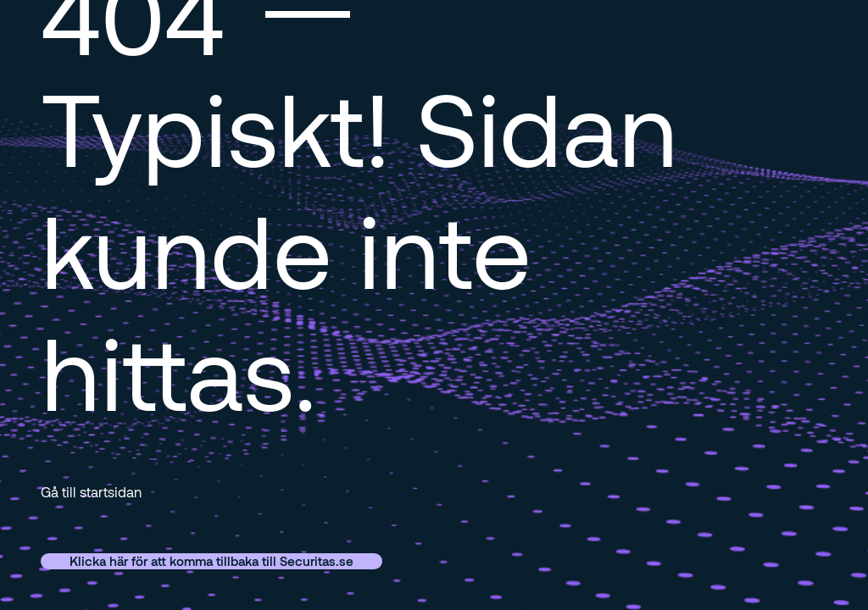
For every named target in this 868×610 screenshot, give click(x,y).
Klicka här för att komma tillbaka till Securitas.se (211, 561)
